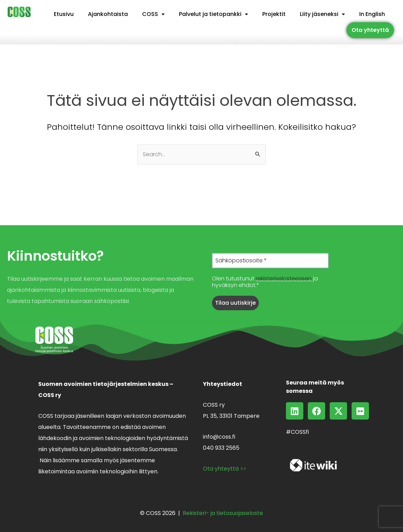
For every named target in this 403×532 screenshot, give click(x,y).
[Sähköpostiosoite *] (270, 261)
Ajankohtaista (108, 14)
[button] (153, 14)
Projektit (274, 14)
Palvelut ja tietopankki (213, 14)
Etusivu (64, 14)
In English (372, 14)
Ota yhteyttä (370, 30)
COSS (153, 14)
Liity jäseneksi (322, 14)
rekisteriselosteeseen (284, 278)
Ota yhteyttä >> (225, 469)
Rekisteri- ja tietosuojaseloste (223, 513)
